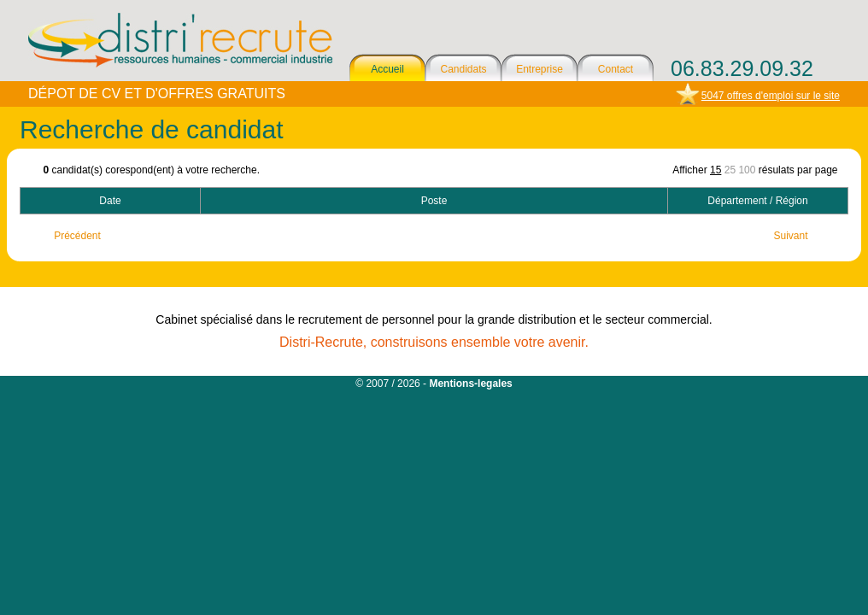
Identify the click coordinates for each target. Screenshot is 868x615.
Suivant (790, 236)
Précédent (77, 236)
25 (730, 170)
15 (716, 170)
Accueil (387, 69)
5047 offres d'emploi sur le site (771, 96)
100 (747, 170)
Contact (616, 69)
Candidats (463, 69)
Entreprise (540, 69)
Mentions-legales (470, 384)
